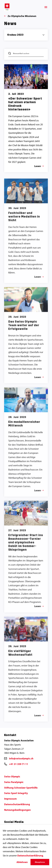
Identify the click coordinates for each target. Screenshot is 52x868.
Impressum (10, 799)
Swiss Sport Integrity (16, 793)
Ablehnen (22, 862)
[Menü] (46, 7)
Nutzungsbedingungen (17, 810)
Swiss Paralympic (14, 782)
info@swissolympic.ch (21, 758)
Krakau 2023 (15, 35)
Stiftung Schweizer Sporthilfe (21, 788)
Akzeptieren (40, 862)
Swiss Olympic (12, 776)
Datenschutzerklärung (17, 804)
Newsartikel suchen (21, 53)
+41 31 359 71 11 (19, 764)
